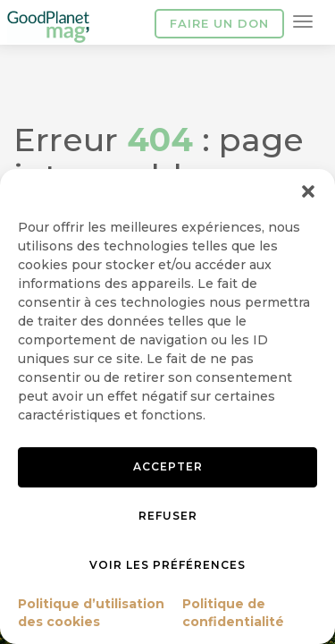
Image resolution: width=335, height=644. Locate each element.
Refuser (168, 516)
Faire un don (219, 23)
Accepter (168, 466)
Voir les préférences (167, 565)
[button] (308, 191)
